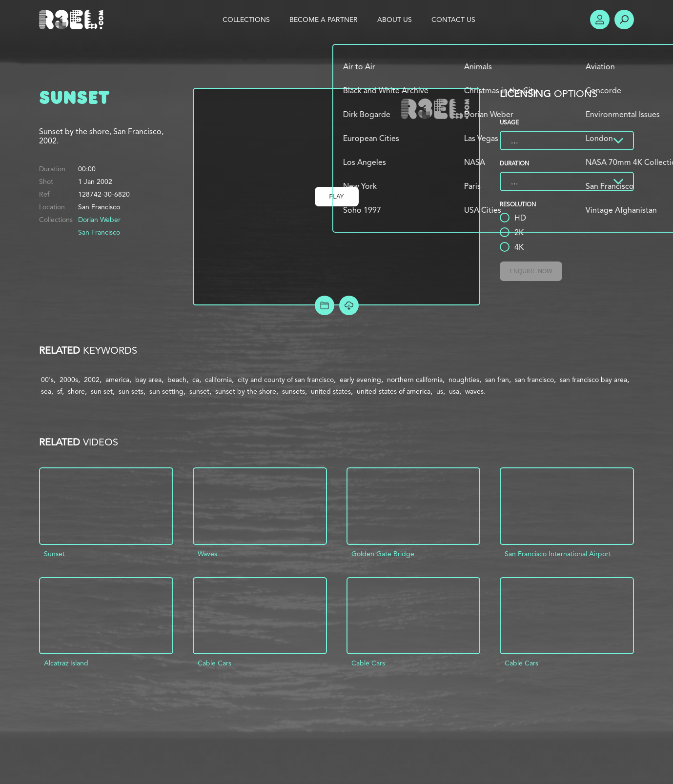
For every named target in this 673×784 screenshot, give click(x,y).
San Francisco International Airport (558, 554)
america (117, 380)
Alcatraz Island (66, 663)
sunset (199, 391)
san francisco (534, 380)
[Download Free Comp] (349, 305)
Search (624, 20)
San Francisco (99, 232)
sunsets (294, 391)
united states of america (394, 391)
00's (47, 380)
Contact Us (453, 20)
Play (337, 197)
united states (331, 391)
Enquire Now (531, 271)
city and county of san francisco (286, 380)
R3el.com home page (73, 20)
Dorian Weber (99, 220)
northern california (415, 380)
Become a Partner (324, 20)
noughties (464, 380)
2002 (92, 380)
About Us (395, 20)
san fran (497, 380)
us (440, 391)
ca (196, 380)
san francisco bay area (593, 380)
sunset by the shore (246, 391)
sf (60, 391)
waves (474, 391)
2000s (69, 380)
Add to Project (325, 305)
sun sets (131, 391)
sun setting (166, 391)
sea (46, 391)
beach (177, 380)
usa (454, 391)
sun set (102, 391)
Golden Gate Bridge (383, 554)
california (218, 380)
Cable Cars (214, 663)
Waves (207, 554)
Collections (246, 20)
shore (76, 391)
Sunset (54, 554)
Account (600, 20)
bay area (148, 380)
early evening (360, 380)
